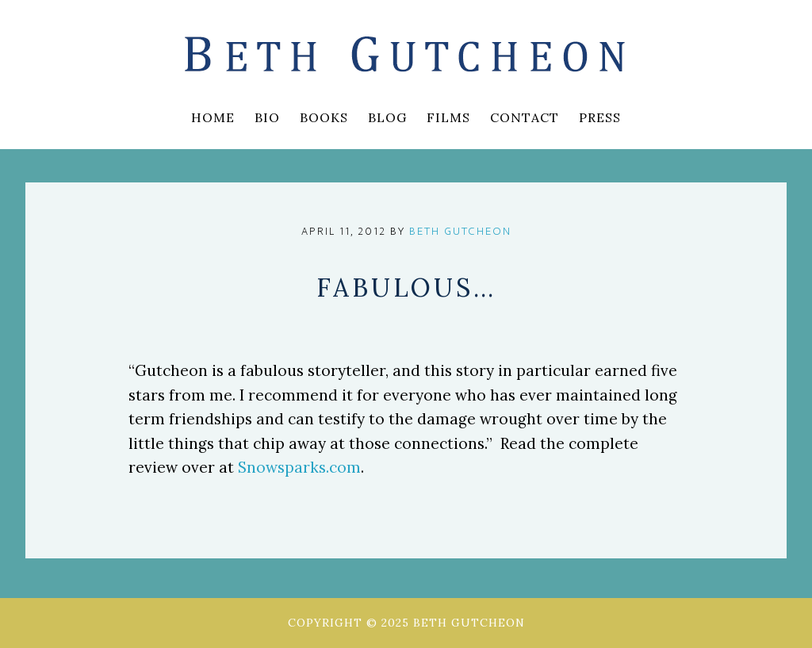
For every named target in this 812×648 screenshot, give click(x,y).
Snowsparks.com (299, 467)
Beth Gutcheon (406, 56)
